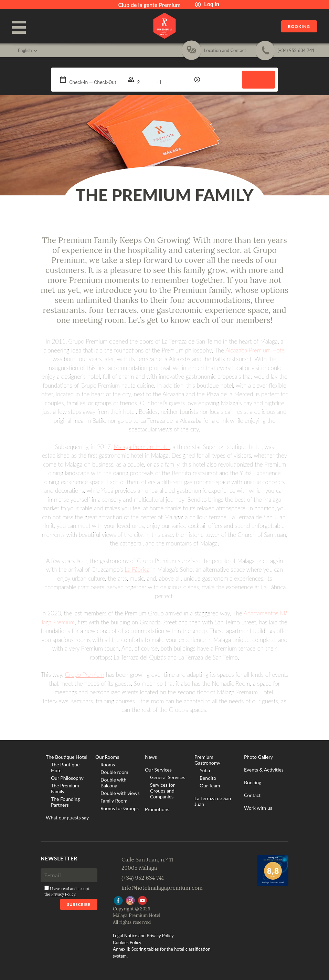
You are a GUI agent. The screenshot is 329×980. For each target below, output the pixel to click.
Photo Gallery (258, 757)
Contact (252, 795)
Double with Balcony (113, 783)
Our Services (158, 770)
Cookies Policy (127, 942)
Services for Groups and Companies (162, 791)
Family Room (114, 801)
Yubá (205, 770)
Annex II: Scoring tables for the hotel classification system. (162, 952)
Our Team (210, 785)
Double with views (120, 793)
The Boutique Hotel (67, 757)
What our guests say (67, 818)
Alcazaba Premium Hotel (256, 350)
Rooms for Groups (120, 808)
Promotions (157, 809)
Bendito (208, 778)
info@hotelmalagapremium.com (162, 888)
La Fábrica (137, 569)
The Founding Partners (65, 802)
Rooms (108, 764)
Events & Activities (264, 770)
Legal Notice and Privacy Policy (143, 936)
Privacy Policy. (64, 894)
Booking (299, 26)
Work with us (258, 808)
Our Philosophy (67, 778)
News (151, 757)
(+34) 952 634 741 (143, 878)
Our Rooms (107, 757)
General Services (168, 777)
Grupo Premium (85, 675)
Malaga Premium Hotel (142, 447)
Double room (114, 772)
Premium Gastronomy (207, 760)
